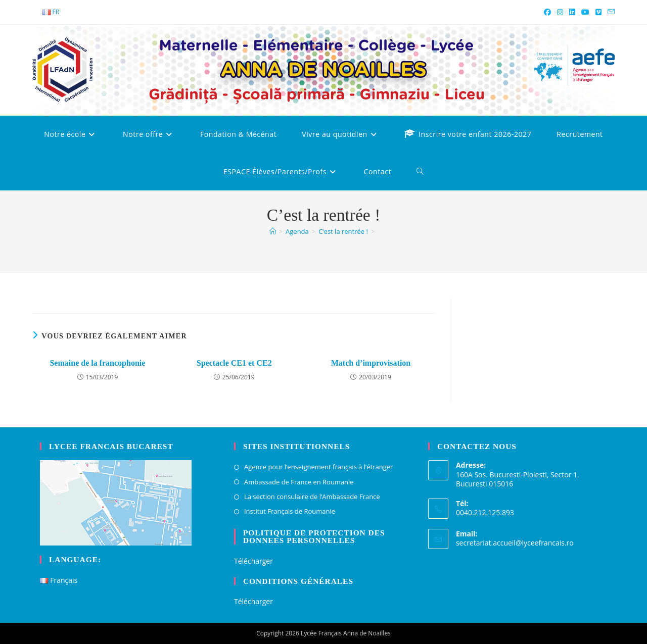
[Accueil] (273, 231)
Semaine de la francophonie (97, 363)
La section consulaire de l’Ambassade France (312, 497)
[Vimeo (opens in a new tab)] (598, 12)
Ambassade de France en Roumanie (299, 482)
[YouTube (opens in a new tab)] (585, 12)
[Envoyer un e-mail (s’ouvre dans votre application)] (610, 12)
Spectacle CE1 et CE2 (234, 363)
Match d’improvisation (371, 363)
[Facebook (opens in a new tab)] (547, 12)
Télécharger (253, 561)
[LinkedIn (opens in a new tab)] (572, 12)
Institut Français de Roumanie (290, 511)
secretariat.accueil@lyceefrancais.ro (515, 543)
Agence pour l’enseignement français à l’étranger (318, 467)
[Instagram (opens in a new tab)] (560, 12)
